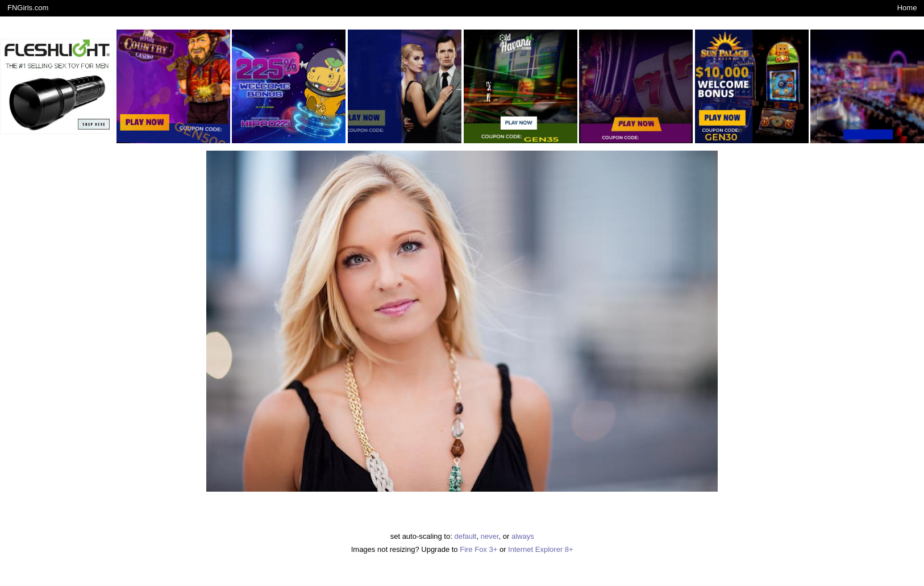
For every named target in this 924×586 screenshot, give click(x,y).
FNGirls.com (28, 8)
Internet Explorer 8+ (541, 549)
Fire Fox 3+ (478, 549)
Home (907, 8)
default (465, 536)
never (490, 536)
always (523, 536)
